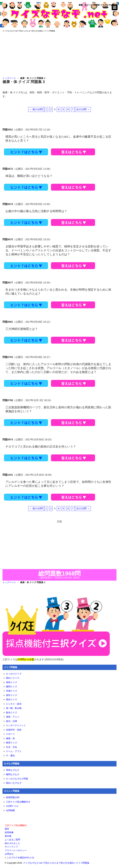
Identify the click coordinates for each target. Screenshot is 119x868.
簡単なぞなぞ (13, 770)
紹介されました (12, 843)
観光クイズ (12, 712)
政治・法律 (12, 721)
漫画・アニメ (13, 717)
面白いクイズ (13, 678)
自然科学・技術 (14, 730)
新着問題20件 (13, 797)
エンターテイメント (16, 725)
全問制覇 (10, 810)
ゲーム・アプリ (14, 751)
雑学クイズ (12, 695)
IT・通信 (10, 755)
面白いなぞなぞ (14, 783)
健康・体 (10, 738)
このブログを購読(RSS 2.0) (20, 858)
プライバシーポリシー (16, 850)
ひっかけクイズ (14, 674)
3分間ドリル (12, 806)
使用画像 (9, 832)
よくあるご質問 (12, 840)
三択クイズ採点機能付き (18, 802)
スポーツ (10, 734)
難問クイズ (12, 687)
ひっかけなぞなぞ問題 (17, 779)
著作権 (8, 836)
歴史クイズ (12, 699)
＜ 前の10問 (36, 109)
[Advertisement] (59, 54)
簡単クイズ (12, 682)
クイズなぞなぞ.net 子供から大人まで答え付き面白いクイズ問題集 (29, 31)
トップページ (9, 78)
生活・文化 (12, 747)
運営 (7, 829)
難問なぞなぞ (13, 774)
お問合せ (9, 854)
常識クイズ (12, 691)
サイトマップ (11, 847)
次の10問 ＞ (83, 109)
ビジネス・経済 (14, 704)
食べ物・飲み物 (14, 708)
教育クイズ (12, 743)
